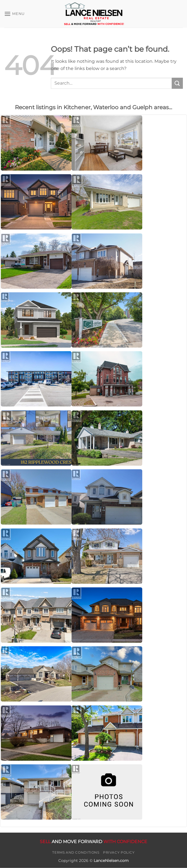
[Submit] (177, 83)
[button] (14, 14)
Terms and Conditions (76, 852)
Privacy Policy (119, 852)
